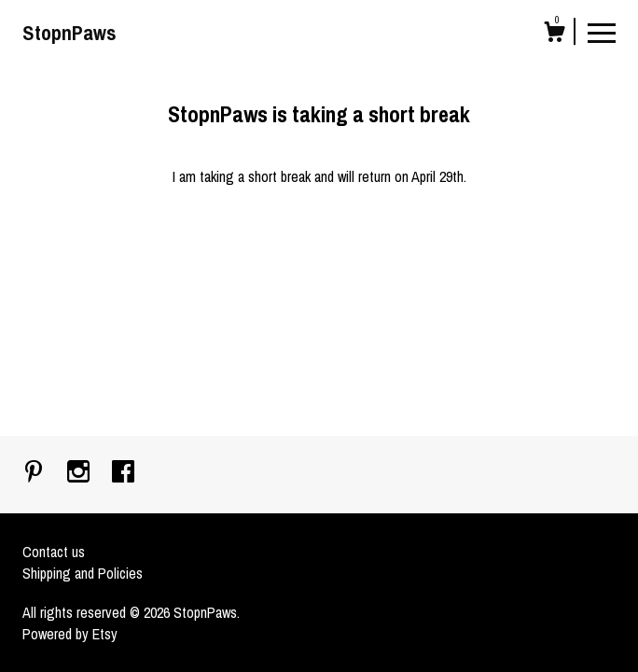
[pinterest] (35, 473)
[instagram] (80, 473)
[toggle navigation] (602, 32)
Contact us (54, 552)
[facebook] (123, 473)
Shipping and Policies (83, 573)
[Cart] (554, 35)
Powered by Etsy (70, 634)
